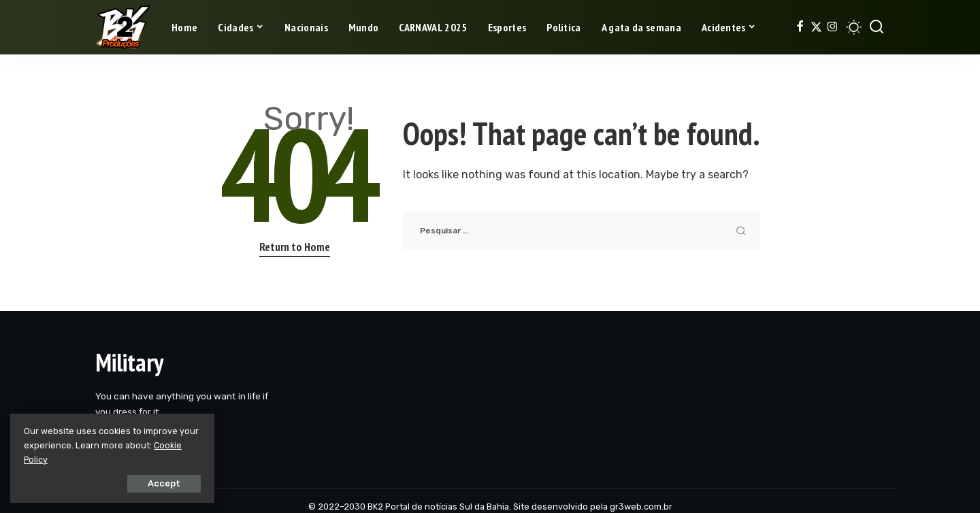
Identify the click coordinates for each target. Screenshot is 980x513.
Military (129, 362)
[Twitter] (816, 27)
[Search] (877, 27)
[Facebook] (800, 27)
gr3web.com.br (641, 507)
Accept (164, 483)
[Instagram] (833, 27)
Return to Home (295, 247)
